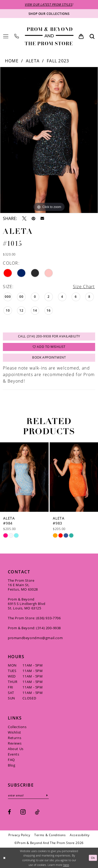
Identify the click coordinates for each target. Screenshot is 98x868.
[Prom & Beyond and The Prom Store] (49, 36)
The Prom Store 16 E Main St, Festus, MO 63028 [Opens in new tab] (23, 585)
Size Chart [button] (84, 287)
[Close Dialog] (4, 858)
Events (14, 754)
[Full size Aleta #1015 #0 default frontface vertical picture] (49, 140)
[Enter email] (28, 795)
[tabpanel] (49, 140)
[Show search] (92, 36)
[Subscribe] (47, 795)
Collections (17, 727)
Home (12, 61)
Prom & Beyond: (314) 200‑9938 (34, 628)
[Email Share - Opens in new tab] (42, 218)
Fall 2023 (58, 61)
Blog (11, 765)
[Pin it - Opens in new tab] (33, 218)
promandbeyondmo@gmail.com (35, 638)
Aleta (33, 61)
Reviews (15, 743)
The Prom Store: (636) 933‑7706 (34, 618)
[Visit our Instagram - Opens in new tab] (23, 812)
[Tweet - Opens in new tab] (24, 218)
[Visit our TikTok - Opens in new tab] (37, 812)
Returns (15, 738)
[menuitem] (6, 36)
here (66, 865)
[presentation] (24, 477)
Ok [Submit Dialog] (93, 858)
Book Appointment (49, 358)
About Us (16, 749)
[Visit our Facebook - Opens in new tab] (9, 812)
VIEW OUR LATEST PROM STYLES (49, 4)
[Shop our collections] (49, 14)
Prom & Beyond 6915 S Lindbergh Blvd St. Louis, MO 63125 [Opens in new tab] (27, 604)
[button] (6, 36)
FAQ (11, 760)
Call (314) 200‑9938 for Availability (49, 337)
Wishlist (15, 732)
